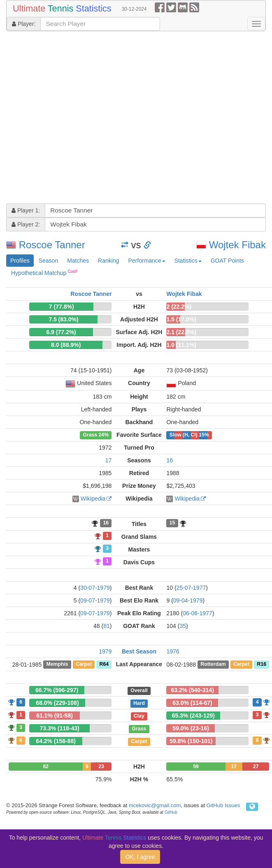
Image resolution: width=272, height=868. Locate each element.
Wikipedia (93, 499)
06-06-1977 (198, 613)
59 (196, 766)
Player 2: (26, 224)
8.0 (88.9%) (66, 345)
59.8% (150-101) (191, 741)
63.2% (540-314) (193, 690)
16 (170, 460)
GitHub (171, 812)
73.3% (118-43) (59, 728)
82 (46, 766)
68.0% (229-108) (57, 703)
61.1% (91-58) (55, 716)
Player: (24, 24)
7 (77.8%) (62, 307)
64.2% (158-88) (56, 741)
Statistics (188, 261)
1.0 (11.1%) (181, 345)
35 (183, 626)
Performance (146, 261)
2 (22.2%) (179, 307)
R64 (104, 665)
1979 (105, 651)
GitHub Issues (223, 805)
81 (107, 626)
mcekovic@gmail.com (155, 805)
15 (172, 523)
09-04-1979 (188, 600)
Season (48, 261)
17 (109, 460)
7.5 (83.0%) (63, 319)
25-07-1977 (191, 588)
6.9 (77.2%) (61, 332)
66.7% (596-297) (57, 690)
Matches (78, 261)
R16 (262, 665)
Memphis (57, 665)
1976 (173, 651)
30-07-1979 (95, 588)
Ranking (108, 261)
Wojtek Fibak (237, 245)
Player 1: (26, 210)
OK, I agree (140, 857)
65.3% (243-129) (193, 716)
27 (256, 766)
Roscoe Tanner (52, 245)
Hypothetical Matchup (44, 272)
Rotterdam (213, 665)
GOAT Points (227, 261)
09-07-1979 (95, 600)
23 (101, 766)
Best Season (139, 651)
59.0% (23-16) (191, 728)
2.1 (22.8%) (181, 332)
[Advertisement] (79, 118)
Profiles (20, 261)
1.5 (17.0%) (181, 319)
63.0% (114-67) (192, 703)
